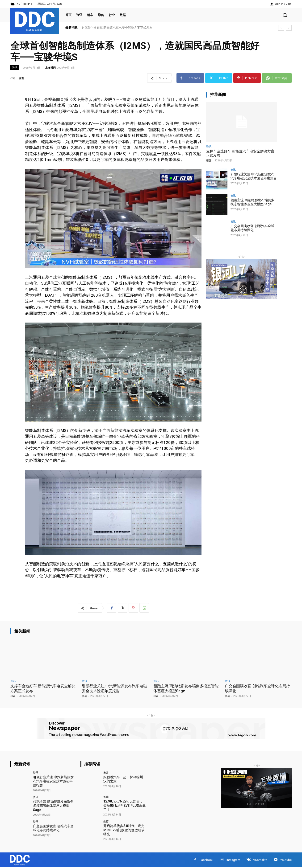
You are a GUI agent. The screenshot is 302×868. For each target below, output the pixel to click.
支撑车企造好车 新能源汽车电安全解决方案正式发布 (117, 28)
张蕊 (21, 78)
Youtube (286, 860)
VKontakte (260, 860)
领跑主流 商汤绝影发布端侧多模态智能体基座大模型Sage (252, 202)
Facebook (207, 860)
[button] (285, 15)
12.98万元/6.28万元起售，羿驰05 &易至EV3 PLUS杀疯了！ (125, 805)
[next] (289, 28)
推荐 (106, 772)
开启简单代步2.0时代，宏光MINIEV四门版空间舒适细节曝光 (124, 830)
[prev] (281, 28)
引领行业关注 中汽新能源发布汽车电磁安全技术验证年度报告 (254, 176)
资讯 (15, 68)
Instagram (233, 860)
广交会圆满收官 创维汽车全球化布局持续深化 (252, 228)
